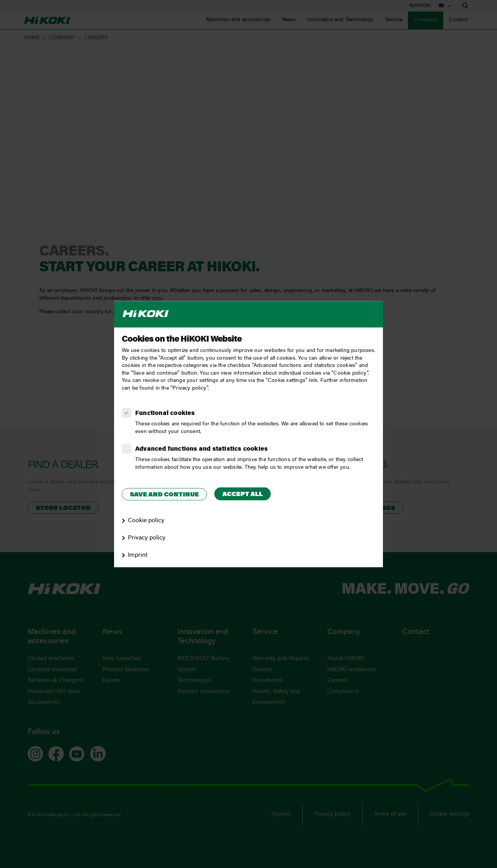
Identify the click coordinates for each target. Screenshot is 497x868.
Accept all (243, 495)
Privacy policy (147, 538)
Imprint (138, 555)
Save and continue (164, 495)
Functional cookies (165, 413)
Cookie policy (146, 521)
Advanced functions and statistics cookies (201, 449)
